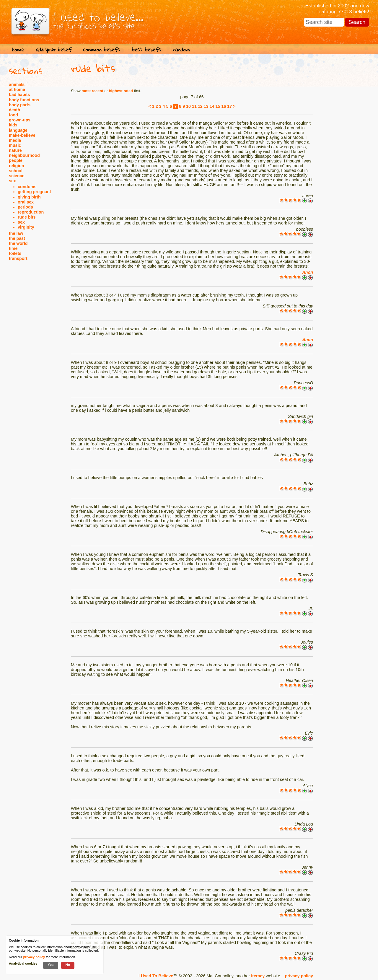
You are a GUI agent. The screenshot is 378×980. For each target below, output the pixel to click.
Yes (50, 964)
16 (224, 106)
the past (17, 238)
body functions (24, 100)
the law (16, 233)
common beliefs (102, 49)
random (181, 49)
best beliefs (146, 49)
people (16, 160)
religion (17, 166)
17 (229, 106)
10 (188, 106)
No (68, 964)
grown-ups (20, 120)
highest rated (121, 91)
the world (18, 243)
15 (218, 106)
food (13, 115)
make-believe (22, 135)
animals (17, 84)
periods (25, 207)
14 (212, 106)
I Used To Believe (156, 976)
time (13, 248)
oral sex (26, 202)
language (18, 130)
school (16, 171)
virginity (26, 227)
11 (194, 106)
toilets (15, 253)
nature (15, 150)
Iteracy (258, 976)
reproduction (31, 212)
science (17, 176)
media (15, 140)
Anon (308, 272)
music (15, 145)
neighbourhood (24, 155)
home (18, 49)
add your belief (54, 49)
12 (200, 106)
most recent (92, 91)
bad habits (19, 95)
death (14, 110)
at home (17, 89)
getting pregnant (34, 192)
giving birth (29, 197)
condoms (27, 187)
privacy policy (299, 976)
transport (18, 258)
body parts (20, 105)
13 (206, 106)
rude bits (27, 217)
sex (12, 181)
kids (13, 125)
